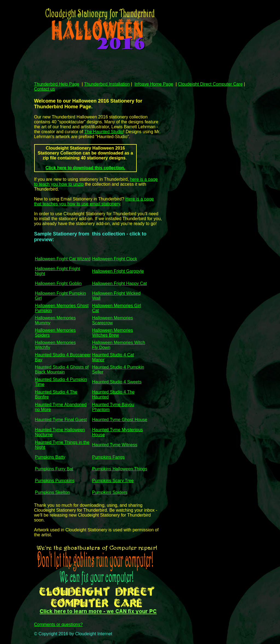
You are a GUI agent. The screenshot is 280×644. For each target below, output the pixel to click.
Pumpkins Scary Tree (113, 481)
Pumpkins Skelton (52, 492)
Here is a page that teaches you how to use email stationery (94, 201)
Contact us (45, 89)
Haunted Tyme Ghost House (120, 420)
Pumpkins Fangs (108, 457)
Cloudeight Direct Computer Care (210, 84)
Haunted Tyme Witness (115, 445)
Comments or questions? (59, 624)
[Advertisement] (134, 67)
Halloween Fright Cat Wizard (63, 259)
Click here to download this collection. (85, 168)
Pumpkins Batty (50, 457)
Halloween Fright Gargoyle (118, 271)
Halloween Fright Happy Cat (119, 283)
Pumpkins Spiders (110, 492)
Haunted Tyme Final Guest (61, 420)
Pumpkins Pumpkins (55, 481)
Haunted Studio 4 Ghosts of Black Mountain (62, 370)
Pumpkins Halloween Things (120, 469)
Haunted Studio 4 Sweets (117, 382)
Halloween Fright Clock (115, 259)
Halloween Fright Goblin (58, 283)
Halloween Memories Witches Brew (113, 333)
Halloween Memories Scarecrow (113, 320)
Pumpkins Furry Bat (54, 469)
